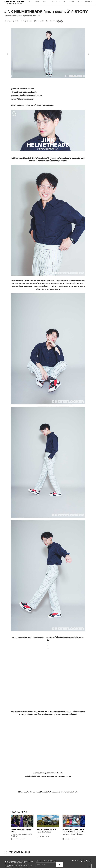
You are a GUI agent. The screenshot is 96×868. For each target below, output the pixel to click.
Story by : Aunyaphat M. (12, 16)
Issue (46, 2)
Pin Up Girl (55, 2)
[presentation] (7, 50)
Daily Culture (69, 2)
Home (29, 2)
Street (37, 2)
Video (80, 2)
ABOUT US (75, 856)
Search (88, 2)
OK (60, 860)
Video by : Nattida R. (27, 16)
